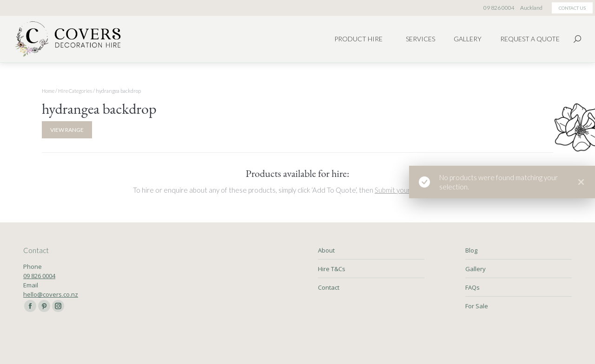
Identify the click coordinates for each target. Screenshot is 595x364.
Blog (471, 250)
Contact (329, 287)
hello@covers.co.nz (51, 294)
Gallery (476, 269)
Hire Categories (75, 91)
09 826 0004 (39, 276)
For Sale (477, 306)
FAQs (473, 287)
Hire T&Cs (332, 269)
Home (48, 91)
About (326, 250)
